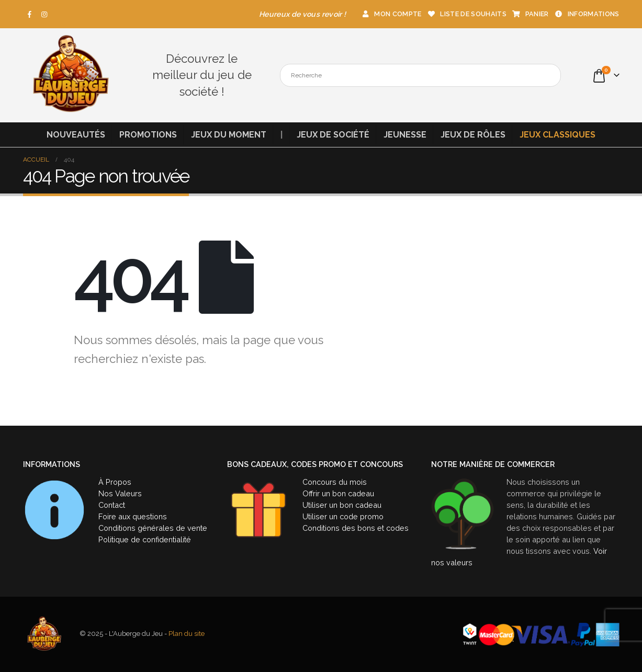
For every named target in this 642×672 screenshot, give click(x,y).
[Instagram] (44, 14)
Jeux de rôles (473, 135)
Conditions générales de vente (153, 528)
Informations (587, 14)
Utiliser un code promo (343, 516)
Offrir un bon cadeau (338, 493)
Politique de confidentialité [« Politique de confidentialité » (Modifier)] (145, 539)
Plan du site (187, 634)
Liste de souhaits (466, 14)
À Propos (115, 482)
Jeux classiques (557, 135)
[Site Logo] (70, 75)
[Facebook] (30, 14)
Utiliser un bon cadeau (342, 505)
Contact (112, 505)
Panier (530, 14)
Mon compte (391, 14)
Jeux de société (333, 135)
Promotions (148, 135)
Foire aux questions (133, 516)
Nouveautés (76, 135)
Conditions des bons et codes (356, 528)
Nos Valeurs (120, 493)
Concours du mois (335, 482)
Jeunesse (405, 135)
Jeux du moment (229, 135)
